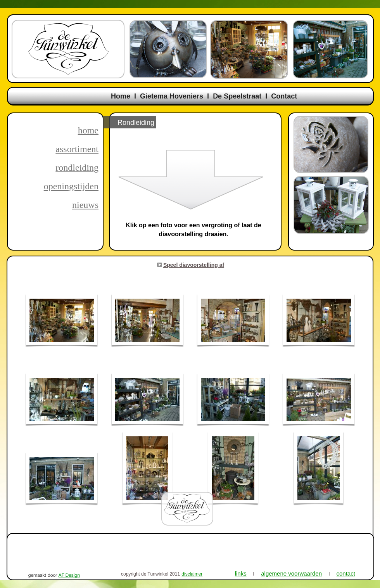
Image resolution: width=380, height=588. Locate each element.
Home (121, 96)
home (88, 130)
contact (346, 573)
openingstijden (71, 186)
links (241, 573)
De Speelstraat (237, 96)
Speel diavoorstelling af (194, 265)
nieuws (85, 205)
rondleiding (77, 168)
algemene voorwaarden (291, 573)
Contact (284, 96)
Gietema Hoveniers (172, 96)
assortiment (77, 149)
